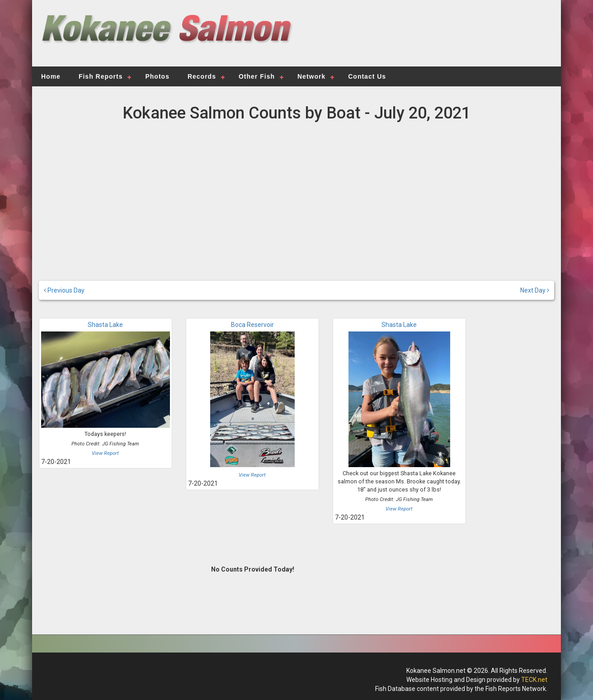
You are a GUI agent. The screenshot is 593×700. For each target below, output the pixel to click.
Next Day (535, 290)
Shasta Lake (105, 325)
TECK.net (534, 680)
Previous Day (64, 290)
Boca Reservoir (252, 325)
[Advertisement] (424, 38)
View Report (105, 453)
